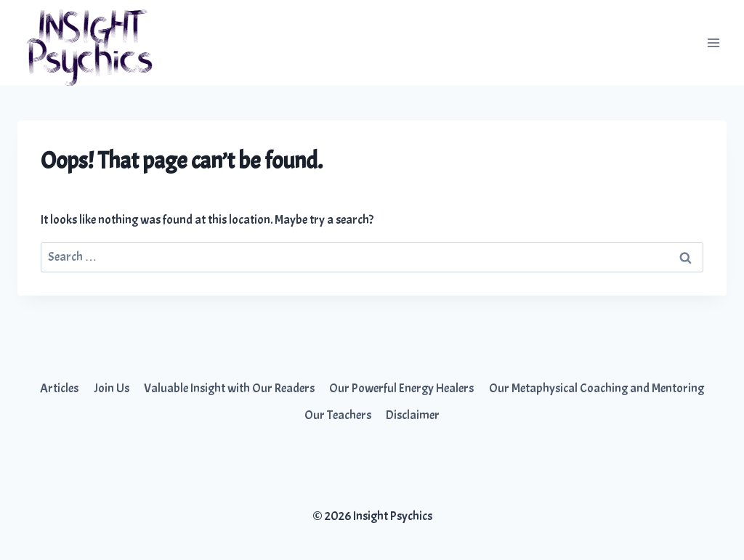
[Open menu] (713, 42)
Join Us (112, 388)
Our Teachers (338, 415)
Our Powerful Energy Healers (401, 388)
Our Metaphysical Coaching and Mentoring (597, 388)
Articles (59, 388)
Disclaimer (413, 415)
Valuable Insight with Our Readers (229, 388)
